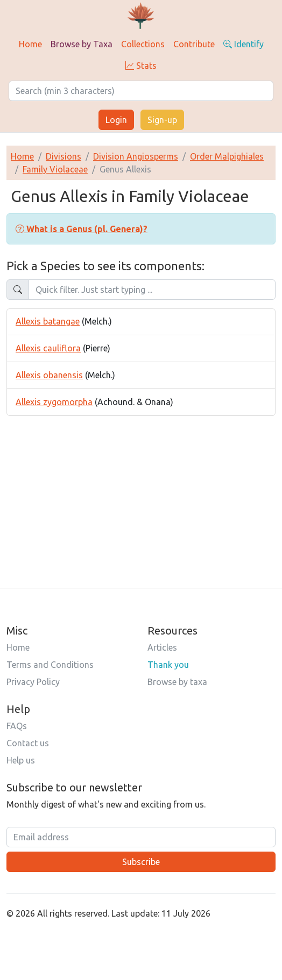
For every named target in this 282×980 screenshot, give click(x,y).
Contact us (28, 743)
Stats (141, 66)
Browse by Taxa (82, 44)
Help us (21, 760)
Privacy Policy (33, 682)
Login (116, 120)
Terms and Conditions (50, 665)
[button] (82, 229)
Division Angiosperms (136, 156)
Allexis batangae (48, 321)
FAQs (17, 726)
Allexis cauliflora (48, 348)
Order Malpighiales (227, 156)
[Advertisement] (141, 491)
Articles (162, 647)
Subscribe (141, 862)
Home (30, 44)
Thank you (168, 665)
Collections (143, 44)
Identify (244, 44)
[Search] (141, 91)
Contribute (194, 44)
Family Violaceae (55, 169)
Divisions (64, 156)
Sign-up (162, 120)
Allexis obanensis (49, 375)
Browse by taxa (177, 682)
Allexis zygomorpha (54, 402)
